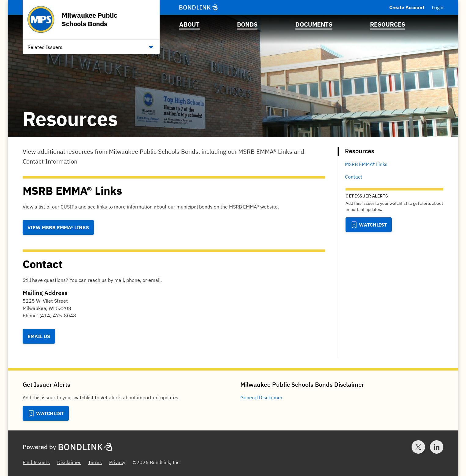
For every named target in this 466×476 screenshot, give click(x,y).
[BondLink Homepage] (198, 7)
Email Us (39, 336)
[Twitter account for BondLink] (418, 447)
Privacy (117, 462)
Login (438, 7)
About (189, 24)
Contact (354, 177)
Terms (95, 462)
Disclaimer (69, 462)
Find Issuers (36, 462)
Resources (388, 24)
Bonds (247, 24)
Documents (314, 24)
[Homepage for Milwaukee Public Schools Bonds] (91, 20)
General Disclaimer (261, 397)
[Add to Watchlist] (369, 225)
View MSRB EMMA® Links (58, 227)
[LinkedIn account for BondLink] (437, 447)
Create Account (407, 7)
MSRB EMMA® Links (366, 164)
